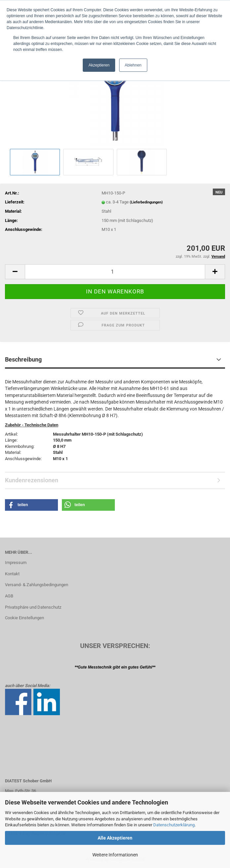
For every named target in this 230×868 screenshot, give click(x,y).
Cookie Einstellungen (24, 618)
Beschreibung (23, 359)
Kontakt (12, 574)
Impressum (16, 563)
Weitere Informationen (115, 855)
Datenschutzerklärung (174, 825)
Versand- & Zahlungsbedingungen (37, 585)
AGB (9, 596)
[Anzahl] (115, 272)
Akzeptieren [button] (99, 65)
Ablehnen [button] (133, 65)
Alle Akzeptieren (115, 838)
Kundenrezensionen (32, 480)
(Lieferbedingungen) (146, 202)
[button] (15, 272)
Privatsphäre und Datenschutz (33, 607)
